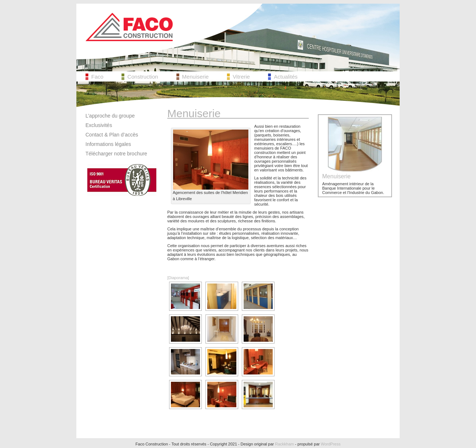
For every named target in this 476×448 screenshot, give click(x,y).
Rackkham (284, 444)
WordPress (331, 444)
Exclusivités (99, 125)
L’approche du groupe (110, 116)
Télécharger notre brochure (116, 154)
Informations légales (108, 144)
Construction (143, 77)
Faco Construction (129, 27)
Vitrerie (241, 77)
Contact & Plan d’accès (112, 135)
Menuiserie (195, 77)
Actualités (286, 77)
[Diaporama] (178, 278)
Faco (97, 77)
